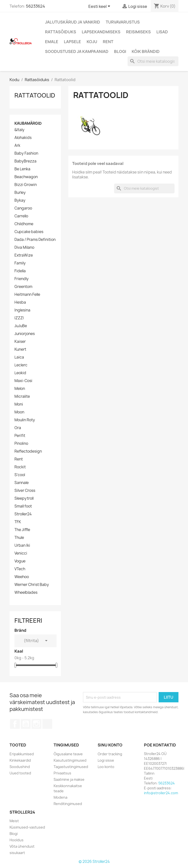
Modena (60, 797)
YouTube (26, 724)
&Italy (19, 130)
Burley (20, 193)
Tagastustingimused (71, 767)
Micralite (22, 397)
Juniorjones (25, 334)
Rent (108, 42)
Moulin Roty (25, 420)
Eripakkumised (22, 754)
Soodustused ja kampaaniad (77, 51)
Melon (20, 389)
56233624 (35, 6)
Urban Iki (22, 546)
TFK (18, 522)
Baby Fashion (26, 153)
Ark (17, 146)
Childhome (24, 224)
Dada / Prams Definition (35, 240)
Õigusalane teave (68, 754)
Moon (19, 412)
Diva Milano (24, 248)
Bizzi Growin (26, 185)
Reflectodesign (28, 451)
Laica (19, 357)
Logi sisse (106, 760)
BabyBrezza (25, 161)
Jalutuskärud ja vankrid (73, 22)
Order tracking (110, 754)
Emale (52, 42)
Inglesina (22, 310)
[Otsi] (153, 61)
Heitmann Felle (27, 295)
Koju (92, 42)
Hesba (20, 302)
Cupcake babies (29, 232)
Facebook (15, 724)
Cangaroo (23, 208)
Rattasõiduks (61, 32)
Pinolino (21, 444)
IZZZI (19, 318)
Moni (19, 404)
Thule (19, 538)
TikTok (47, 724)
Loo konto (106, 767)
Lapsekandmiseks (101, 32)
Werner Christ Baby (32, 585)
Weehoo (22, 577)
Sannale (22, 483)
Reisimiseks (138, 32)
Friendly (22, 279)
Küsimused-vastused (27, 827)
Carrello (21, 216)
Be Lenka (22, 169)
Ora (18, 428)
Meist (14, 821)
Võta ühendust (22, 846)
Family (20, 263)
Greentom (23, 287)
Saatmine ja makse (69, 779)
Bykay (20, 200)
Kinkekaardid (20, 760)
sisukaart (17, 853)
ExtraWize (24, 255)
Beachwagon (26, 177)
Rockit (20, 467)
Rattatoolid (35, 95)
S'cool (20, 475)
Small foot (23, 506)
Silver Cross (25, 491)
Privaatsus (62, 773)
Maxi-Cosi (23, 381)
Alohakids (23, 138)
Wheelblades (26, 593)
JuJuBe (21, 326)
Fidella (20, 271)
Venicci (21, 553)
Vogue (20, 561)
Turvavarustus (123, 22)
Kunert (20, 349)
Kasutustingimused (70, 760)
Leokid (20, 373)
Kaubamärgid (28, 123)
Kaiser (20, 342)
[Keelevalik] (100, 7)
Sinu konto (110, 745)
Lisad (162, 32)
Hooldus (17, 840)
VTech (20, 569)
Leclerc (21, 365)
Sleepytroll (24, 498)
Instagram (36, 724)
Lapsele (72, 42)
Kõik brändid (146, 51)
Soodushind (20, 767)
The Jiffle (22, 530)
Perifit (20, 436)
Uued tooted (20, 773)
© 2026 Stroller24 (94, 862)
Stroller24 (23, 514)
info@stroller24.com (161, 793)
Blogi (120, 51)
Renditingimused (68, 804)
